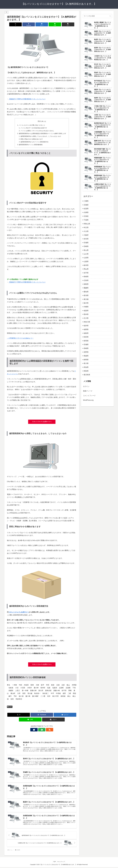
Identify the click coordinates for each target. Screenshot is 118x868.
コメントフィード (89, 396)
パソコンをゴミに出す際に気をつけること (32, 125)
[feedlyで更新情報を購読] (42, 730)
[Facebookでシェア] (30, 24)
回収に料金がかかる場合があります (32, 139)
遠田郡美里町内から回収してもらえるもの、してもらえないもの (41, 137)
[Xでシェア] (18, 24)
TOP (54, 863)
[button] (65, 24)
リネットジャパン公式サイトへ (42, 422)
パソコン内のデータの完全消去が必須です (34, 128)
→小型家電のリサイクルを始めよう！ (20, 339)
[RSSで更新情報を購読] (46, 730)
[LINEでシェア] (53, 24)
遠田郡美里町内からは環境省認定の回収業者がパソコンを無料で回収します (42, 134)
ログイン (86, 386)
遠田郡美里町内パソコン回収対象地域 (31, 145)
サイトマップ (61, 863)
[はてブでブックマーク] (42, 24)
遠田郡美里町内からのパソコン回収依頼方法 (34, 142)
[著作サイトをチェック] (38, 730)
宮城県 (10, 707)
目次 (39, 121)
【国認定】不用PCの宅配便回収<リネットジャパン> (27, 99)
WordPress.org (88, 400)
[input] (97, 16)
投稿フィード (88, 391)
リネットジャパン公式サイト (19, 612)
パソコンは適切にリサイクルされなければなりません (37, 131)
